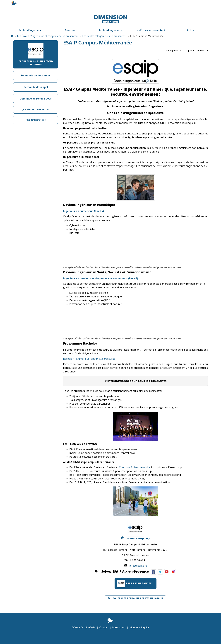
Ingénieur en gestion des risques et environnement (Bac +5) (101, 288)
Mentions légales (139, 637)
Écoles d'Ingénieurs (31, 33)
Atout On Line (82, 637)
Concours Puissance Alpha (135, 477)
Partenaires (119, 637)
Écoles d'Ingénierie (110, 33)
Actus (190, 33)
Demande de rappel (36, 95)
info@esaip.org (138, 576)
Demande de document (36, 83)
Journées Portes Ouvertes (36, 118)
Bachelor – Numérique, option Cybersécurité (89, 369)
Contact (104, 637)
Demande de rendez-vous (36, 107)
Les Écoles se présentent (150, 33)
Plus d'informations (36, 130)
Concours (71, 33)
